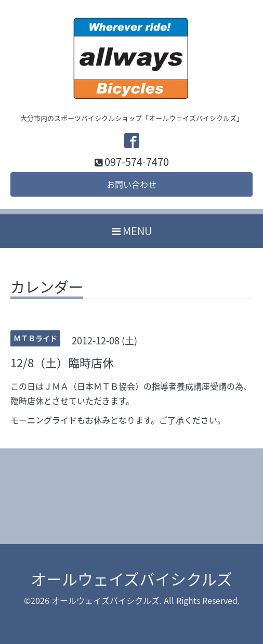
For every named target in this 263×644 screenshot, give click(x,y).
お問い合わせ (131, 184)
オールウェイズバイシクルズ (131, 579)
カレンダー (47, 289)
